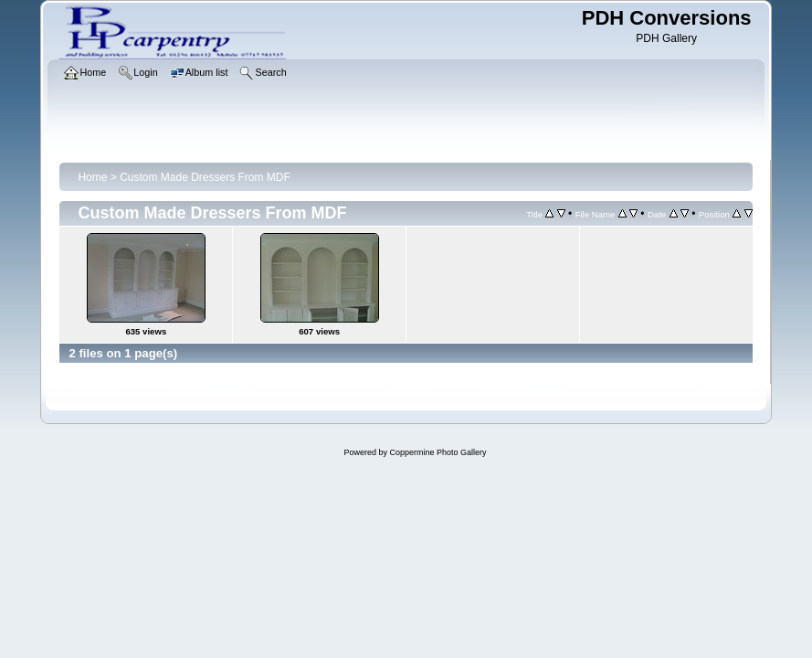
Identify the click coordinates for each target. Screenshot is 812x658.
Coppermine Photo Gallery (438, 452)
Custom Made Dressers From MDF (205, 177)
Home (92, 177)
